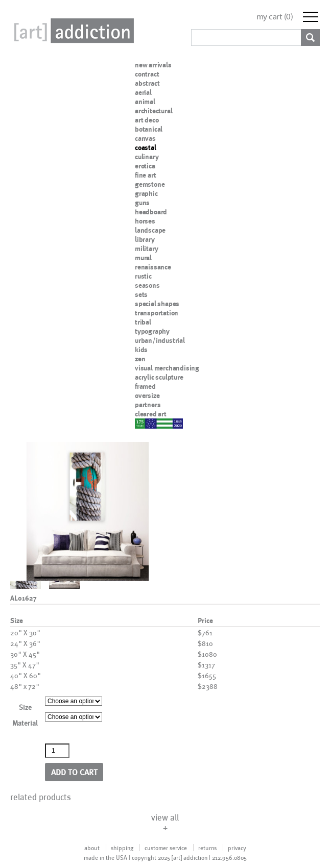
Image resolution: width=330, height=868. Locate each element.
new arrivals (153, 65)
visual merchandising (167, 368)
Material (25, 723)
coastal (146, 147)
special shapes (157, 304)
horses (145, 221)
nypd (143, 423)
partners (148, 405)
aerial (143, 92)
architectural (154, 111)
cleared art (151, 414)
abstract (147, 83)
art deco (147, 120)
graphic (146, 193)
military (146, 249)
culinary (147, 157)
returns (207, 848)
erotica (145, 166)
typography (152, 331)
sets (141, 294)
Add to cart (74, 772)
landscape (150, 230)
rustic (143, 276)
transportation (157, 313)
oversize (147, 395)
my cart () (275, 17)
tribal (143, 322)
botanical (149, 129)
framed (145, 386)
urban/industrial (160, 340)
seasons (147, 285)
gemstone (150, 184)
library (145, 239)
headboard (151, 212)
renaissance (153, 267)
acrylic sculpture (159, 377)
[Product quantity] (57, 751)
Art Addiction (72, 31)
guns (142, 203)
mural (143, 258)
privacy (237, 848)
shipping (122, 848)
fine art (145, 175)
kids (141, 350)
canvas (145, 138)
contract (147, 74)
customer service (166, 848)
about (92, 848)
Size (25, 707)
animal (145, 102)
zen (140, 359)
